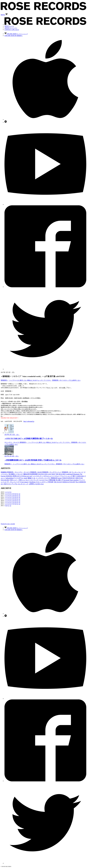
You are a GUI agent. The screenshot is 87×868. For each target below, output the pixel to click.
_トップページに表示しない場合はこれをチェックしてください (30, 380)
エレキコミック (23, 484)
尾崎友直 (54, 478)
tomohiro (76, 480)
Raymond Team (68, 480)
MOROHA (9, 476)
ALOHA (38, 484)
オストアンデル (12, 484)
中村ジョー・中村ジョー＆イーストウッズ (24, 480)
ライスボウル (19, 478)
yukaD (25, 478)
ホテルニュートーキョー (52, 476)
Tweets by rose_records (8, 524)
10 (16, 494)
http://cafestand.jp (29, 421)
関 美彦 (51, 482)
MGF (54, 474)
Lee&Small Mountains (73, 474)
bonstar (60, 478)
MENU (3, 15)
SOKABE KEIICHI (14, 36)
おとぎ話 (4, 484)
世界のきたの (17, 476)
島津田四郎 (34, 474)
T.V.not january (24, 482)
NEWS (9, 26)
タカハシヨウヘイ (42, 482)
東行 (74, 476)
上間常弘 (32, 484)
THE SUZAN (58, 482)
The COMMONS (81, 482)
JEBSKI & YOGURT (69, 482)
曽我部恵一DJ (67, 472)
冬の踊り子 (59, 480)
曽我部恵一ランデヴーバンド (52, 472)
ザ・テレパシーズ (13, 482)
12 (19, 494)
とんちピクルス (44, 480)
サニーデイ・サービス (22, 472)
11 (18, 494)
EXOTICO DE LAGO (45, 474)
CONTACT (12, 30)
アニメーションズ (66, 476)
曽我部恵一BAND (36, 472)
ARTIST (11, 28)
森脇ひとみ (32, 478)
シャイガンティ (38, 476)
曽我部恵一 (4, 380)
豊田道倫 (52, 480)
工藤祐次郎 (26, 474)
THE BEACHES (60, 474)
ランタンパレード (78, 472)
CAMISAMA (80, 476)
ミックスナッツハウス (43, 478)
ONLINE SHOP (16, 34)
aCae (42, 484)
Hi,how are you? (27, 476)
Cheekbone (32, 482)
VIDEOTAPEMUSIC (69, 478)
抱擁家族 (4, 472)
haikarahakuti (10, 478)
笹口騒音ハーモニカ (15, 474)
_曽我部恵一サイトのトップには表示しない (66, 380)
